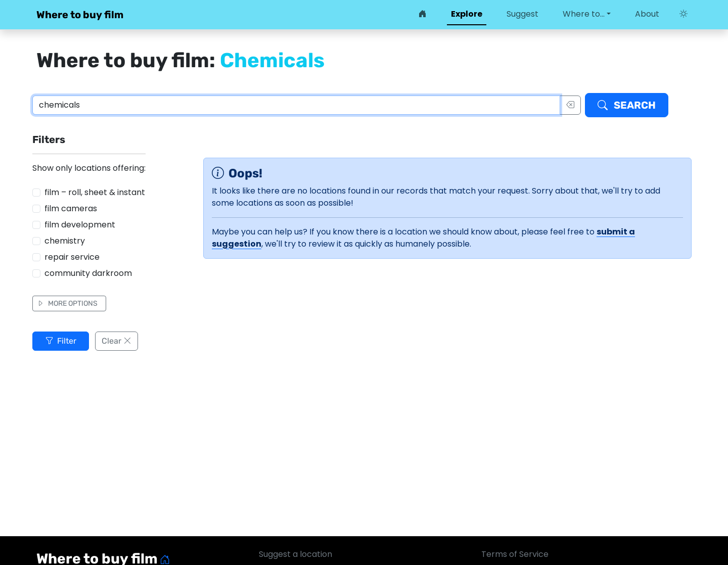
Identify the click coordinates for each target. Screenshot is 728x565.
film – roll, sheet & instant (95, 192)
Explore (467, 14)
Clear (117, 341)
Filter (61, 341)
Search (627, 105)
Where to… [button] (584, 14)
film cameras (71, 208)
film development (80, 225)
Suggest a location (295, 554)
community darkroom (88, 273)
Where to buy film (80, 15)
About (647, 14)
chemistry (65, 241)
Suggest (522, 14)
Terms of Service (515, 554)
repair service (72, 257)
